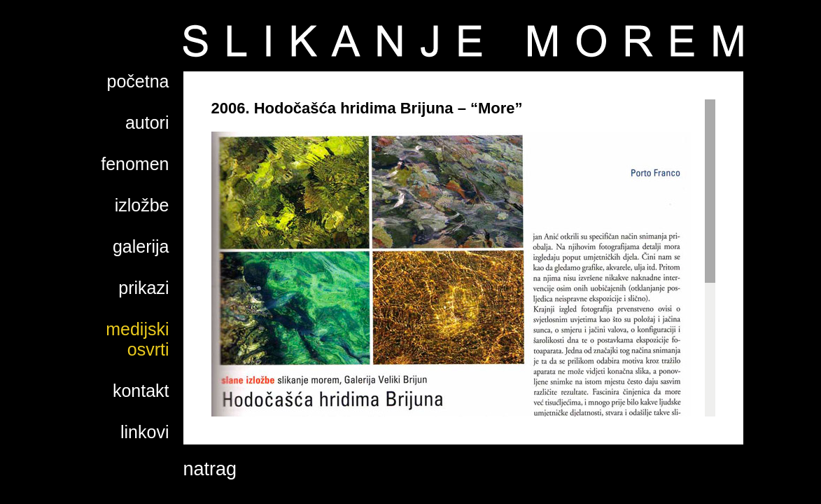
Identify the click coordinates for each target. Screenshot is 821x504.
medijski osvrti (137, 339)
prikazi (143, 288)
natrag (210, 469)
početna (138, 81)
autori (147, 122)
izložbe (142, 205)
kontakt (141, 391)
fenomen (135, 164)
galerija (141, 246)
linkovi (145, 432)
